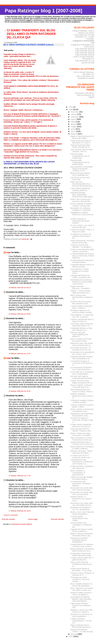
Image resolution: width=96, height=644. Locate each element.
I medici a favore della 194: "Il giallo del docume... (82, 559)
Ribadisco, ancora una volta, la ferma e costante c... (82, 611)
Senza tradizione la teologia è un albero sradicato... (82, 448)
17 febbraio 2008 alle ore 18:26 (20, 511)
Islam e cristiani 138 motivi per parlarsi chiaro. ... (81, 340)
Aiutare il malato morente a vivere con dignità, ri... (81, 594)
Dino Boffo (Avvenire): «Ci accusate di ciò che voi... (81, 349)
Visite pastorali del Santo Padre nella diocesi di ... (81, 146)
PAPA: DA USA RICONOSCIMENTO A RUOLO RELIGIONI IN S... (82, 184)
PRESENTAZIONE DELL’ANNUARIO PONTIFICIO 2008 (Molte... (82, 195)
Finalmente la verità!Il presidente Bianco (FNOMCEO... (79, 540)
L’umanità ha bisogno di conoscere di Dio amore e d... (81, 363)
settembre (75, 117)
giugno (74, 124)
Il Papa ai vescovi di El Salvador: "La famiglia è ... (82, 246)
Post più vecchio (57, 519)
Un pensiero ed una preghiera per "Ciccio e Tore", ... (82, 353)
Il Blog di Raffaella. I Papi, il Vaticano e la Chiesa (83, 32)
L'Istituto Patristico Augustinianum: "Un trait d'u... (81, 621)
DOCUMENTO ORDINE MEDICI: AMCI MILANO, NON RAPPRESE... (81, 599)
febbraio (74, 134)
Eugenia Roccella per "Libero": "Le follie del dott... (82, 631)
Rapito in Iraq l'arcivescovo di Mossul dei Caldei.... (82, 137)
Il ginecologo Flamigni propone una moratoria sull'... (80, 605)
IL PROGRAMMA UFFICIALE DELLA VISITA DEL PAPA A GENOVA (82, 256)
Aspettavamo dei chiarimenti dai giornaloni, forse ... (82, 415)
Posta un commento (11, 515)
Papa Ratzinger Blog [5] (85, 49)
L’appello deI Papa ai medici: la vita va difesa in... (82, 530)
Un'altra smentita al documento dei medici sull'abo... (80, 221)
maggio (74, 127)
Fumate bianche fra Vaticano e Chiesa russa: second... (82, 545)
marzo (74, 131)
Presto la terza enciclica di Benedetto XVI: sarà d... (81, 142)
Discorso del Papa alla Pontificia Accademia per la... (81, 564)
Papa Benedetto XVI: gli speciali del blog (85, 62)
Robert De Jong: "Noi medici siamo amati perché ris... (82, 344)
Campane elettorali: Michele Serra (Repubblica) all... (81, 358)
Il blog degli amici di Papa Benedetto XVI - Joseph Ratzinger (84, 37)
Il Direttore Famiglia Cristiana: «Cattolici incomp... (82, 401)
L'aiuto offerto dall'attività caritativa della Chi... (80, 189)
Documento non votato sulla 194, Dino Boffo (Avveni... (81, 504)
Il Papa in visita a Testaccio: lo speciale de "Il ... (82, 574)
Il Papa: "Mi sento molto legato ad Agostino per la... (82, 382)
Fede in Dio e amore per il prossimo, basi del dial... (81, 200)
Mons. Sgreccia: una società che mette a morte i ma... (82, 589)
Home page (33, 519)
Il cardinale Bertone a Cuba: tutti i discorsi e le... (81, 329)
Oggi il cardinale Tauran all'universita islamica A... (81, 626)
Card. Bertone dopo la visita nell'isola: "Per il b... (81, 151)
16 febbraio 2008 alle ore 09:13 (20, 288)
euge (8, 252)
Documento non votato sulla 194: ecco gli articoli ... (81, 493)
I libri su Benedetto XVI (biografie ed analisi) (85, 77)
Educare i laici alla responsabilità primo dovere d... (79, 334)
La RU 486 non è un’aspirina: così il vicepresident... (82, 373)
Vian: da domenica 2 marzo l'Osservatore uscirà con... (82, 439)
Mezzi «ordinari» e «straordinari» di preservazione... (78, 473)
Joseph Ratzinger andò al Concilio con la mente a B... (82, 443)
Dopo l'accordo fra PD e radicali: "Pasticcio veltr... (81, 430)
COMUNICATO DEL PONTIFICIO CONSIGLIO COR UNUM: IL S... (82, 462)
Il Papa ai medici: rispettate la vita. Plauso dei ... (82, 467)
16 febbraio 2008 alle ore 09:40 (20, 314)
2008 (71, 110)
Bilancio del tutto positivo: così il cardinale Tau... (80, 174)
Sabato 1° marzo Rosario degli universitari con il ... (81, 292)
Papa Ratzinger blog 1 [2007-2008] (43, 11)
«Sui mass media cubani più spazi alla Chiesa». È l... (82, 325)
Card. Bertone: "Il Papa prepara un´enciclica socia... (79, 271)
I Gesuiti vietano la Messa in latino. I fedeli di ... (82, 307)
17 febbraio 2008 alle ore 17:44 (20, 476)
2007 (71, 636)
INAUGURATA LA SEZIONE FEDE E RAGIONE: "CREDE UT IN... (81, 169)
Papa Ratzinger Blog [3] (85, 53)
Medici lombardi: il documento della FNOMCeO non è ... (82, 550)
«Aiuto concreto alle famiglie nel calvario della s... (82, 478)
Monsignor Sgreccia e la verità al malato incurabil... (82, 311)
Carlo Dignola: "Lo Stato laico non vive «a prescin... (82, 316)
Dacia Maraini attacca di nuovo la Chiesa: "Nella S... (82, 391)
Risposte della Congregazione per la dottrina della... (80, 162)
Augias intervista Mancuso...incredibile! (80, 287)
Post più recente (8, 519)
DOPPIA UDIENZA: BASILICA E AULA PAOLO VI (82, 396)
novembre (75, 112)
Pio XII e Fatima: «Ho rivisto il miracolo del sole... (82, 226)
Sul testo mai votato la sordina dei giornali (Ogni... (82, 377)
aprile (73, 129)
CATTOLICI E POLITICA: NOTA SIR (80, 179)
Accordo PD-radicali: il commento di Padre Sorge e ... (82, 420)
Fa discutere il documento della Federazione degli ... (82, 554)
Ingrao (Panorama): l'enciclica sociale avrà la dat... (82, 242)
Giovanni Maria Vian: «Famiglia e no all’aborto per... (81, 525)
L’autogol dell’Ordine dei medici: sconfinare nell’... (81, 276)
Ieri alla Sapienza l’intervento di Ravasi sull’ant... (82, 261)
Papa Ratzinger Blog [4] (85, 51)
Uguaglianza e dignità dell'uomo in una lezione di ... (82, 215)
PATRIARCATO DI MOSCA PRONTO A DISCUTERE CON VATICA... (81, 282)
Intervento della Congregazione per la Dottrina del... (80, 156)
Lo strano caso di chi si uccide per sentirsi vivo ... (81, 456)
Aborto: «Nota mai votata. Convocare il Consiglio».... (82, 434)
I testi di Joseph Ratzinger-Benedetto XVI (84, 58)
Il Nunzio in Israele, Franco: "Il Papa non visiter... (82, 231)
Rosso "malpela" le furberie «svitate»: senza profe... (81, 205)
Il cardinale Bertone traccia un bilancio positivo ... (82, 266)
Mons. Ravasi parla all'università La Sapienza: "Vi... (82, 297)
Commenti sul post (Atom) (21, 524)
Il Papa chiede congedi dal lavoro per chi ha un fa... (81, 425)
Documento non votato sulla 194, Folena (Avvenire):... (81, 489)
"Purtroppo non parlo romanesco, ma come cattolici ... (80, 579)
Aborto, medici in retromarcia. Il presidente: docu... (82, 410)
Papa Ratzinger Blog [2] (85, 55)
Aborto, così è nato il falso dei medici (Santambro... (82, 513)
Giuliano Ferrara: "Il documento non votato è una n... (81, 499)
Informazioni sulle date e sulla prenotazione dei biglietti (84, 95)
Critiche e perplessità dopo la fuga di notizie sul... (82, 320)
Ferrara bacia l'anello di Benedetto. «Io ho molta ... (82, 570)
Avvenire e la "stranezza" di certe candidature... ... (81, 615)
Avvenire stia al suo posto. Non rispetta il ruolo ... (81, 303)
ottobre (74, 114)
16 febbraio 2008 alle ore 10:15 (20, 354)
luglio (73, 122)
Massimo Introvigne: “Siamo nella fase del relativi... (81, 452)
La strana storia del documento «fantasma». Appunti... (81, 484)
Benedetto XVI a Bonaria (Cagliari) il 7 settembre (81, 209)
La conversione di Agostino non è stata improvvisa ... (81, 368)
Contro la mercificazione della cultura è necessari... (82, 250)
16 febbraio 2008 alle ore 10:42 (20, 391)
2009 (71, 107)
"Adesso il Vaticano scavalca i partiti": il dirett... (82, 406)
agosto (74, 119)
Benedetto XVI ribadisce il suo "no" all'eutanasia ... (81, 509)
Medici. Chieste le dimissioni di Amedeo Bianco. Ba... (82, 535)
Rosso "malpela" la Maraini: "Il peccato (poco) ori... (81, 386)
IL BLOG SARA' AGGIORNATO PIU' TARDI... (79, 518)
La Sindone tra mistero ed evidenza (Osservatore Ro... (81, 236)
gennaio (74, 634)
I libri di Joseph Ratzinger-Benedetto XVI (84, 73)
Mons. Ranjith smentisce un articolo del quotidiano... (81, 585)
